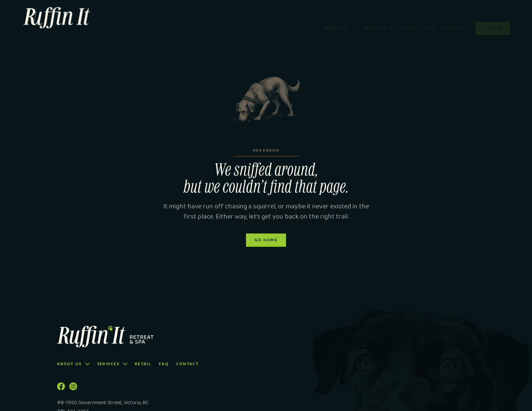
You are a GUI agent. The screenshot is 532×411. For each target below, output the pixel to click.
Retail (410, 19)
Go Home (266, 241)
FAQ (430, 19)
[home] (70, 19)
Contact (454, 19)
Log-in (493, 19)
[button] (340, 19)
